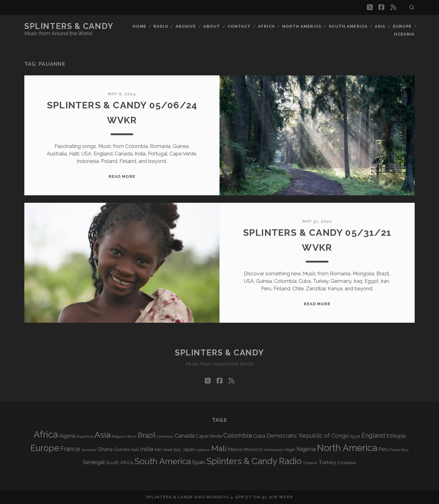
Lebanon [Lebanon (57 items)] (203, 450)
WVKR (286, 497)
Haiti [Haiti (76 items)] (135, 450)
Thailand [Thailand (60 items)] (310, 463)
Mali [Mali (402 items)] (219, 448)
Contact (239, 26)
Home (139, 26)
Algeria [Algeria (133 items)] (67, 436)
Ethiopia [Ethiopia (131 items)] (396, 436)
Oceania (404, 34)
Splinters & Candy (69, 26)
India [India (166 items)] (147, 449)
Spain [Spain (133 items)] (199, 462)
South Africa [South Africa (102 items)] (120, 462)
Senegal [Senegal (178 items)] (94, 462)
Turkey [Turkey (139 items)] (327, 462)
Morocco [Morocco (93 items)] (253, 449)
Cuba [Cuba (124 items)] (259, 436)
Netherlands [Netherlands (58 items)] (274, 450)
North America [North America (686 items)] (347, 448)
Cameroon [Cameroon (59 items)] (165, 437)
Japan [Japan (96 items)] (189, 449)
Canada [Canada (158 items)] (185, 436)
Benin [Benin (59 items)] (132, 437)
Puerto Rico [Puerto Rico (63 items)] (399, 450)
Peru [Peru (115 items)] (383, 449)
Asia (380, 26)
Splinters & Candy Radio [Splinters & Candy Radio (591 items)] (254, 461)
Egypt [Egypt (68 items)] (355, 436)
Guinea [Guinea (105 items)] (122, 449)
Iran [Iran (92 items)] (158, 449)
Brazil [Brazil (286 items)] (147, 435)
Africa (266, 26)
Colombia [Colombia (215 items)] (238, 435)
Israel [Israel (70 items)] (167, 450)
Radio (161, 26)
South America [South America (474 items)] (163, 461)
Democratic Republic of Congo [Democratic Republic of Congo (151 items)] (308, 436)
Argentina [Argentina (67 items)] (85, 436)
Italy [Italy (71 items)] (177, 450)
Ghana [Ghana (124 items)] (105, 449)
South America (348, 26)
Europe (402, 26)
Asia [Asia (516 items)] (102, 435)
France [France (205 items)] (70, 449)
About (212, 26)
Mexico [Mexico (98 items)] (235, 449)
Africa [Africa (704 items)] (46, 434)
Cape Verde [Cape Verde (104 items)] (209, 436)
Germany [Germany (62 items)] (89, 450)
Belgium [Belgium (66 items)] (119, 436)
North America (302, 26)
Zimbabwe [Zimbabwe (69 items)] (347, 463)
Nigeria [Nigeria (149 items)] (306, 449)
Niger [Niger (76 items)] (290, 450)
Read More (122, 176)
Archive (186, 26)
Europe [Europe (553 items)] (45, 448)
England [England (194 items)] (373, 435)
